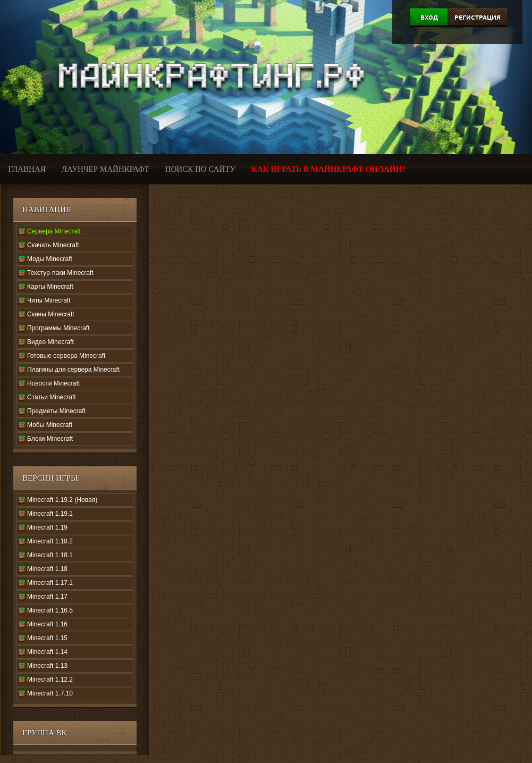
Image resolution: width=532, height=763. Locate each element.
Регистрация (478, 18)
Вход (429, 18)
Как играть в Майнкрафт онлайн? (329, 169)
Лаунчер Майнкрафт (105, 169)
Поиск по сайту (200, 169)
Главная (27, 169)
